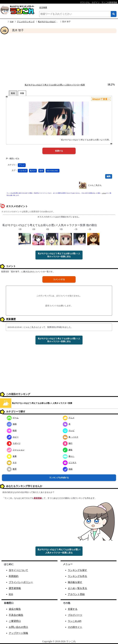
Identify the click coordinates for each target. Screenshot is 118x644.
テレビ (69, 431)
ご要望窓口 (15, 621)
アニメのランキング (26, 22)
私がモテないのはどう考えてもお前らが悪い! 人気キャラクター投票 (55, 85)
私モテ (33, 171)
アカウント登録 (76, 594)
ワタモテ (23, 171)
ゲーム (13, 418)
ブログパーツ (75, 615)
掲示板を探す (75, 582)
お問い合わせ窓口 (18, 627)
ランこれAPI (75, 621)
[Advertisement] (59, 58)
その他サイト (75, 627)
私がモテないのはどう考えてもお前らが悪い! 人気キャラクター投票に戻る (59, 255)
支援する (73, 609)
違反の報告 (15, 609)
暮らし (69, 456)
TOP (12, 22)
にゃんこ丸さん (95, 185)
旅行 (68, 443)
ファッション (16, 450)
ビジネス (70, 463)
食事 (12, 456)
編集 (109, 176)
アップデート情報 (18, 633)
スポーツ (14, 443)
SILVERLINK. (53, 171)
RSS (11, 594)
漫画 (41, 171)
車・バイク (71, 437)
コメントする (59, 279)
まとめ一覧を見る (77, 588)
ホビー (13, 437)
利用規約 (14, 576)
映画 (12, 431)
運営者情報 (15, 588)
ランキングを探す (77, 570)
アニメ (22, 165)
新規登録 (38, 498)
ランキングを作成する (59, 478)
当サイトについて (18, 570)
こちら (104, 193)
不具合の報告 (16, 615)
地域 (68, 469)
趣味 (68, 450)
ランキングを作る (77, 576)
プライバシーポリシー (21, 582)
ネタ (12, 463)
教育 (12, 469)
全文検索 (43, 7)
